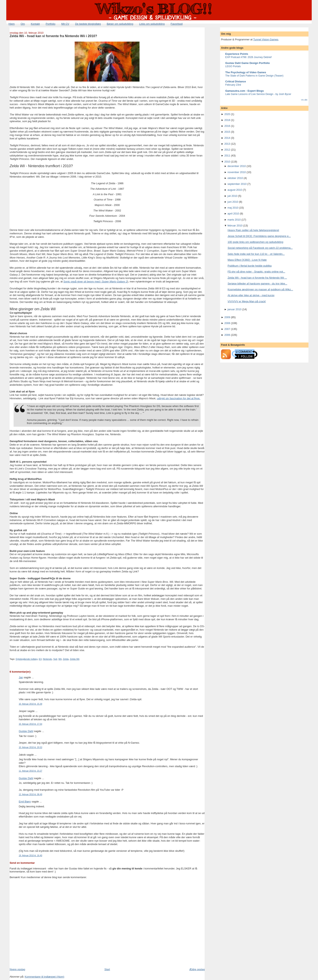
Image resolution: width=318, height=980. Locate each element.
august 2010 (235, 190)
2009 (227, 317)
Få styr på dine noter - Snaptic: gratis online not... (256, 272)
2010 (227, 162)
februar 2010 (235, 226)
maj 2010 (233, 208)
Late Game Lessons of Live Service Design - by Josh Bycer (258, 94)
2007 (227, 329)
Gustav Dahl (26, 731)
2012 (227, 150)
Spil (55, 659)
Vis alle (304, 100)
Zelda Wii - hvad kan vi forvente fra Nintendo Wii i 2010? (53, 36)
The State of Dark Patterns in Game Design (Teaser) (254, 76)
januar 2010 (235, 309)
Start (107, 969)
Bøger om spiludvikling (120, 24)
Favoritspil (177, 24)
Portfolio (50, 24)
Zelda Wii (75, 659)
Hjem (12, 24)
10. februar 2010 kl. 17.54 (30, 724)
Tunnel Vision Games (266, 39)
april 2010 (233, 214)
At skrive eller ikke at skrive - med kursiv (251, 295)
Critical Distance (236, 81)
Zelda (66, 659)
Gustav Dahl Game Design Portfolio (248, 63)
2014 (227, 138)
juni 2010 (233, 202)
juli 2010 (232, 196)
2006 (227, 335)
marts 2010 (234, 220)
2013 (227, 144)
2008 (227, 323)
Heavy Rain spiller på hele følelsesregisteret (253, 230)
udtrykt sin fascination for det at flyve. (179, 398)
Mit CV (65, 24)
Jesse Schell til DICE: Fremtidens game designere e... (259, 236)
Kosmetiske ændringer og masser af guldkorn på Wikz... (260, 289)
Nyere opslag (17, 969)
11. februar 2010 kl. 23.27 (30, 771)
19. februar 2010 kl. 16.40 (30, 856)
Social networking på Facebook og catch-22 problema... (260, 248)
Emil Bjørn (25, 802)
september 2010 (237, 184)
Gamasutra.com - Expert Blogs (245, 91)
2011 (227, 156)
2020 (227, 114)
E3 (40, 659)
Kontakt (35, 24)
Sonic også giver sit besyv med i (95, 282)
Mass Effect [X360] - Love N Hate (247, 260)
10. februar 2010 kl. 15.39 (30, 704)
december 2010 (237, 166)
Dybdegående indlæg (27, 659)
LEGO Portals (233, 66)
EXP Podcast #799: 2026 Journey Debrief (248, 57)
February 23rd (233, 85)
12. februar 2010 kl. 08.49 (30, 794)
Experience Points (237, 54)
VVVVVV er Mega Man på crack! (247, 301)
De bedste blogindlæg (88, 24)
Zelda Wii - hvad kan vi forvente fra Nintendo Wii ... (257, 278)
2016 (227, 126)
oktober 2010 (235, 178)
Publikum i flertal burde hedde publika (250, 266)
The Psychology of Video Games (246, 72)
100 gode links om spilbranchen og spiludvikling (255, 242)
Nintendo (47, 659)
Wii (60, 659)
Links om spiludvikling (152, 24)
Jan (21, 677)
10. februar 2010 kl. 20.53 (30, 747)
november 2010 (237, 172)
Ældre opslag (197, 969)
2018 (227, 120)
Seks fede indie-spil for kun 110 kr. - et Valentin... (256, 254)
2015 (227, 132)
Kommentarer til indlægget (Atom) (45, 977)
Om (23, 24)
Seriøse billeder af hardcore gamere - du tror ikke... (257, 284)
